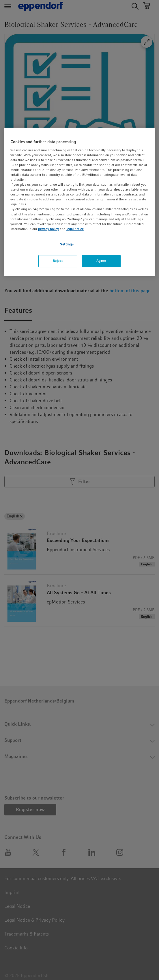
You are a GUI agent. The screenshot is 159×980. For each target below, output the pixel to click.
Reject (58, 261)
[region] (79, 202)
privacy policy (48, 229)
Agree (101, 261)
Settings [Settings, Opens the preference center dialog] (67, 244)
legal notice (75, 229)
